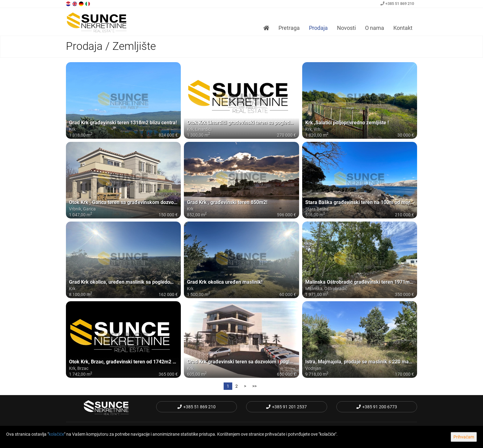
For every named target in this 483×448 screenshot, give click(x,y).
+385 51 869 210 (397, 4)
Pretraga (289, 28)
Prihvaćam (464, 437)
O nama (375, 28)
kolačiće (56, 434)
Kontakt (403, 28)
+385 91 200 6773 (377, 407)
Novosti (346, 28)
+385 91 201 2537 (286, 407)
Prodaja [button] (318, 28)
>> (254, 386)
